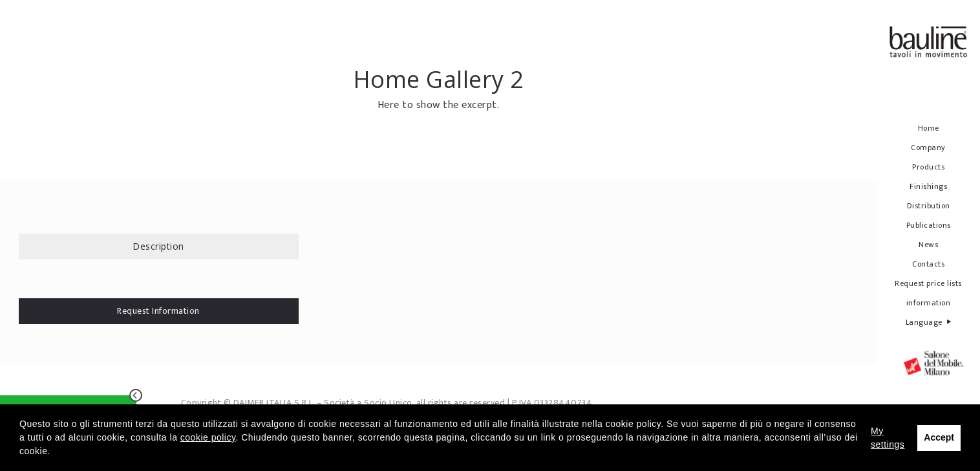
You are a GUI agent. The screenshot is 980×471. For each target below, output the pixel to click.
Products (928, 167)
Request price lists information (928, 293)
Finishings (928, 186)
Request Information (158, 311)
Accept (939, 437)
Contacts (928, 264)
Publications (929, 225)
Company (928, 148)
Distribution (929, 206)
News (928, 245)
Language (929, 322)
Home (929, 128)
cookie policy (208, 437)
